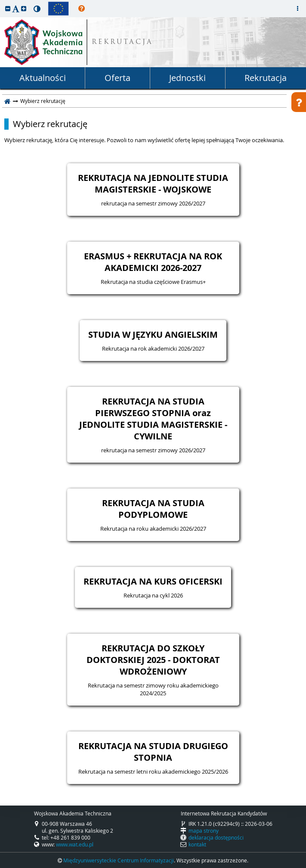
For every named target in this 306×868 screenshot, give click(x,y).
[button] (8, 8)
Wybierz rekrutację (50, 124)
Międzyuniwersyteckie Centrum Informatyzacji (119, 860)
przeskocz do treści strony (2, 2)
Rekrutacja (266, 78)
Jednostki (187, 78)
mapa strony (204, 831)
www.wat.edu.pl (75, 844)
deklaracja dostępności (216, 837)
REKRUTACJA (122, 42)
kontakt (197, 844)
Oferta (117, 78)
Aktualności (43, 78)
